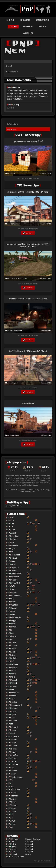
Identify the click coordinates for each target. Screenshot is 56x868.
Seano (13, 743)
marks (13, 671)
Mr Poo (13, 687)
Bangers (14, 540)
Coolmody (15, 568)
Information (12, 123)
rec (12, 725)
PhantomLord (16, 706)
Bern (12, 543)
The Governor (16, 778)
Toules (13, 794)
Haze (12, 625)
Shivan (13, 753)
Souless (14, 772)
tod (12, 784)
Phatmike (14, 709)
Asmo (13, 531)
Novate (13, 697)
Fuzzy (13, 603)
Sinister (13, 759)
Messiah (16, 87)
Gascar (13, 609)
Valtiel (13, 803)
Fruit (12, 600)
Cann (13, 562)
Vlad (12, 815)
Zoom (13, 825)
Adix (12, 524)
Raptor (13, 715)
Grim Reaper (16, 618)
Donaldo (14, 581)
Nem (12, 690)
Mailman (14, 668)
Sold (12, 769)
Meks (13, 678)
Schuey (13, 740)
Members (11, 128)
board (25, 20)
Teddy (13, 775)
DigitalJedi (15, 578)
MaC (12, 662)
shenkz (13, 750)
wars (43, 27)
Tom (12, 787)
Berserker (14, 546)
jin (11, 640)
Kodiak (13, 653)
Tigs (12, 781)
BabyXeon (15, 537)
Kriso (12, 656)
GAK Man (14, 840)
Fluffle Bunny (16, 596)
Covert (13, 571)
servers (43, 20)
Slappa (13, 762)
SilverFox (14, 756)
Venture (14, 806)
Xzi (12, 819)
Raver (13, 718)
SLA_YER (14, 765)
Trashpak (14, 797)
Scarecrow (15, 737)
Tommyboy (15, 790)
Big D (13, 549)
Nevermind (15, 693)
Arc (12, 528)
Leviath (13, 659)
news (10, 20)
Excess (13, 590)
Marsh (13, 675)
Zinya (13, 822)
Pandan (14, 703)
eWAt (13, 587)
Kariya (13, 643)
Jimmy (13, 637)
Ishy (12, 634)
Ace (12, 521)
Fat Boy (16, 104)
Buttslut (14, 559)
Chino (13, 565)
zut (12, 828)
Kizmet (13, 650)
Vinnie (13, 812)
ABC (12, 518)
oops (12, 700)
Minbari (14, 684)
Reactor (14, 722)
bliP (12, 553)
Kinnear (14, 646)
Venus (13, 809)
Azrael (13, 534)
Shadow (14, 747)
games (28, 27)
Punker (13, 712)
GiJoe (13, 612)
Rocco (13, 731)
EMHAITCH (15, 584)
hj (11, 631)
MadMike (14, 665)
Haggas (14, 621)
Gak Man (14, 606)
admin (28, 33)
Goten (13, 615)
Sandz (13, 734)
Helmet (13, 628)
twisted (13, 800)
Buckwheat (15, 556)
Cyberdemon (16, 574)
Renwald (14, 728)
